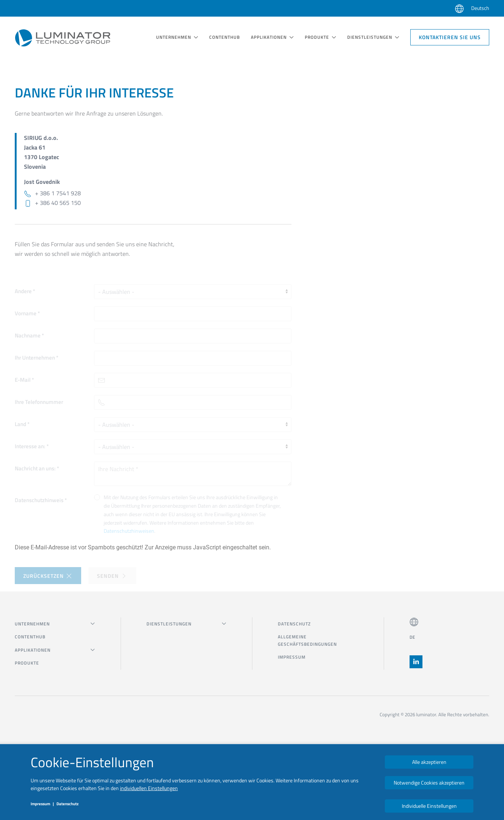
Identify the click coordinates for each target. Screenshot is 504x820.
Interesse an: (32, 446)
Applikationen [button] (272, 37)
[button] (459, 8)
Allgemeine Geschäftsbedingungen (307, 640)
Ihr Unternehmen (37, 358)
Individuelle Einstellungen (429, 806)
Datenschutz (294, 624)
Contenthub (225, 37)
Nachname (29, 335)
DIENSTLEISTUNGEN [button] (373, 37)
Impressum (292, 657)
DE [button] (412, 637)
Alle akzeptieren (429, 762)
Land (22, 424)
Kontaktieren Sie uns (450, 37)
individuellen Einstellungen (149, 788)
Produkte (27, 663)
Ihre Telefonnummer (39, 402)
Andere (25, 291)
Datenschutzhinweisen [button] (129, 531)
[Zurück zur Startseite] (63, 37)
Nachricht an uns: (37, 468)
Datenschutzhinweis (41, 500)
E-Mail (24, 380)
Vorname (27, 313)
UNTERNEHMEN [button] (177, 37)
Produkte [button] (320, 37)
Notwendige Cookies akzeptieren (429, 783)
